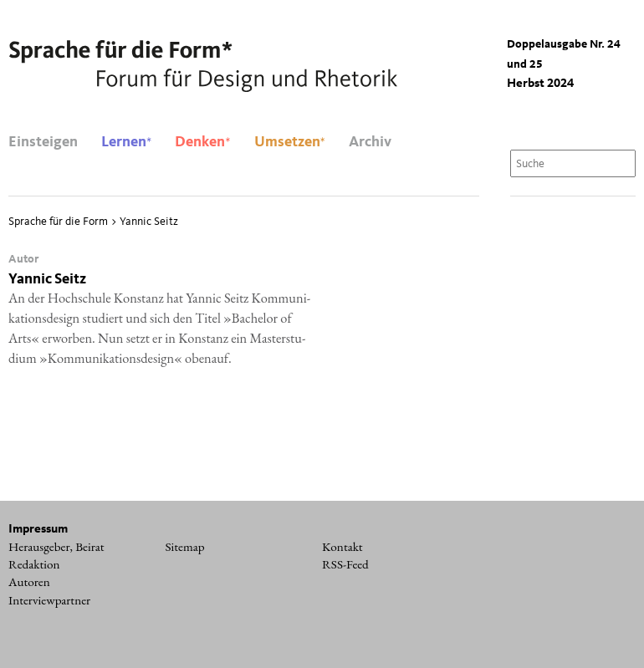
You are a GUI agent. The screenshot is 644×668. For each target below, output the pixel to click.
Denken (202, 142)
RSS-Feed (345, 564)
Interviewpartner (49, 600)
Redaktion (34, 564)
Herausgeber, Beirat (56, 547)
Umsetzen (290, 142)
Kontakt (342, 547)
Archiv (370, 142)
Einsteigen (43, 142)
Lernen (126, 142)
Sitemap (185, 547)
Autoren (29, 582)
